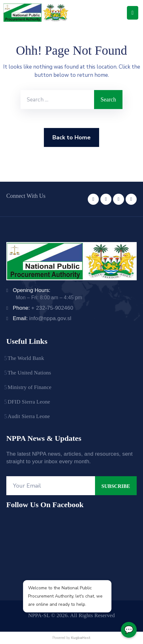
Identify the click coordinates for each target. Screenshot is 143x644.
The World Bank (26, 358)
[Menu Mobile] (133, 13)
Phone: (43, 308)
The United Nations (29, 373)
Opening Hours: (31, 290)
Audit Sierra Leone (29, 416)
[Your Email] (51, 486)
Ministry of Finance (30, 387)
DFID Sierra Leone (29, 402)
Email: (42, 318)
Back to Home (71, 137)
